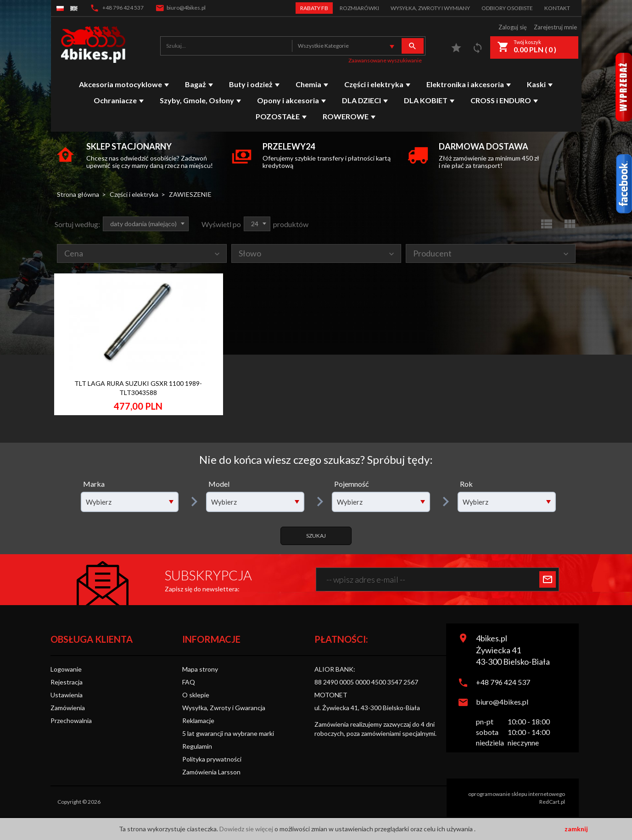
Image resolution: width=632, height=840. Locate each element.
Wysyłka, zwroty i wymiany (430, 8)
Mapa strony (200, 669)
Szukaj (316, 536)
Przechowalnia (71, 720)
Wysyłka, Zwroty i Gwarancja (224, 708)
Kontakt (557, 8)
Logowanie (66, 669)
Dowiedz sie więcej (247, 829)
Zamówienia (68, 708)
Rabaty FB (314, 8)
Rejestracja (67, 682)
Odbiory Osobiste (507, 8)
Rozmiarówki (359, 8)
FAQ (189, 682)
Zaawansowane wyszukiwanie (385, 60)
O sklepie (196, 695)
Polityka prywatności (212, 759)
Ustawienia (67, 695)
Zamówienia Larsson (211, 772)
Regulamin (197, 746)
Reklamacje (198, 720)
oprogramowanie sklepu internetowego (517, 794)
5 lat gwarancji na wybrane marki (228, 733)
